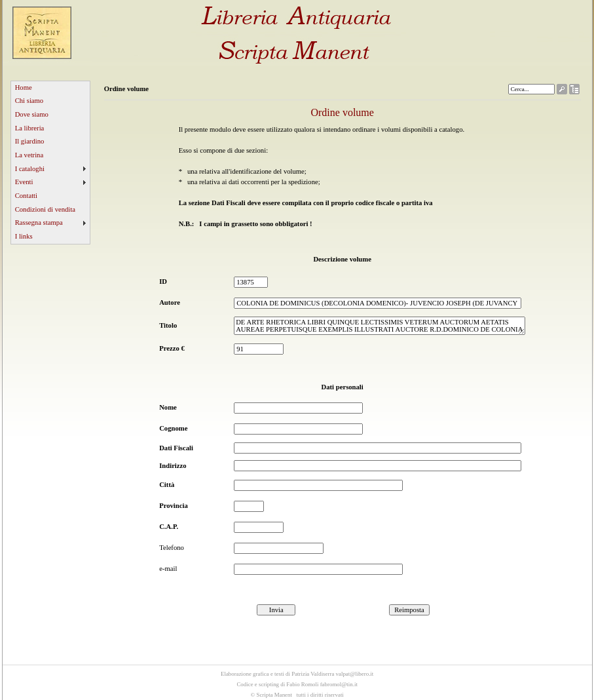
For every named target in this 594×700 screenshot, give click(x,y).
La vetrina (29, 155)
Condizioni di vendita (45, 209)
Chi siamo (29, 101)
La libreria (30, 128)
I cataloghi (30, 169)
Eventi (24, 182)
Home (24, 87)
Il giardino (30, 141)
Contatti (26, 196)
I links (24, 236)
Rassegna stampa (39, 223)
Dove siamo (32, 114)
